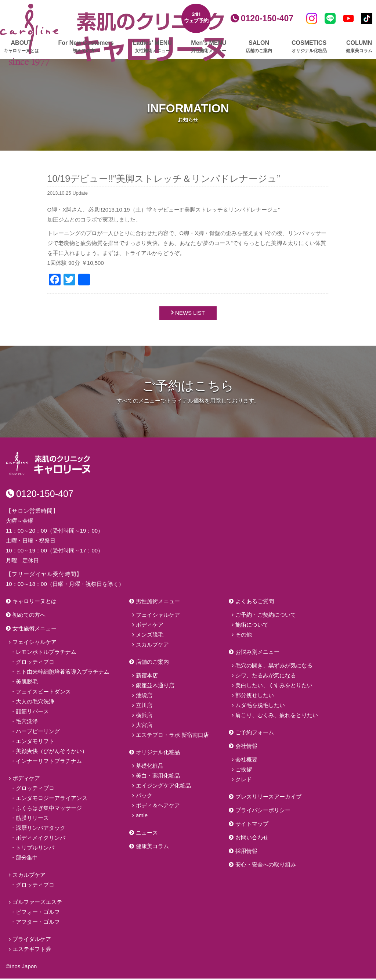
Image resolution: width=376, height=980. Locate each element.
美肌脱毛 (27, 683)
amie (142, 817)
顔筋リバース (32, 713)
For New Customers (86, 47)
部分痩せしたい (255, 697)
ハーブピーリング (38, 733)
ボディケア (26, 780)
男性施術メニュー (158, 603)
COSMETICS (309, 47)
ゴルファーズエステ (37, 903)
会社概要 (246, 761)
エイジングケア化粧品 (163, 787)
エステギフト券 (32, 950)
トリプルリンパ (35, 849)
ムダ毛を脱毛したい (260, 707)
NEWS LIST (190, 314)
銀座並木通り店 (155, 687)
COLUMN (359, 47)
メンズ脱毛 (150, 636)
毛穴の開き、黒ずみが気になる (274, 667)
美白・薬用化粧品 (158, 777)
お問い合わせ (252, 839)
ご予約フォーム (255, 734)
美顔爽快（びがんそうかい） (52, 752)
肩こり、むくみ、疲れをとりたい (277, 716)
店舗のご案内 (152, 663)
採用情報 (246, 852)
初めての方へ (29, 616)
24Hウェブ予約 (196, 17)
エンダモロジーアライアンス (52, 799)
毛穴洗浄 (27, 723)
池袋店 (144, 697)
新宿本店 (147, 677)
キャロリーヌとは (35, 603)
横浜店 (144, 716)
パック (144, 797)
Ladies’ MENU (152, 47)
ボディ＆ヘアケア (158, 807)
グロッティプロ (35, 663)
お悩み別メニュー (257, 653)
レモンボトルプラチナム (46, 653)
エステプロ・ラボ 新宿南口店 (172, 736)
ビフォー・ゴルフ (38, 913)
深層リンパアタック (41, 829)
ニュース (147, 834)
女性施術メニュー (35, 630)
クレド (244, 781)
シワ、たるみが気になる (266, 677)
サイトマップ (252, 825)
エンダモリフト (35, 743)
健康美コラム (152, 848)
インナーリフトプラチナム (49, 762)
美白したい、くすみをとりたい (274, 687)
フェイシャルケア (35, 643)
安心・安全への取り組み (266, 866)
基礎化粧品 (150, 767)
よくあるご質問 (255, 603)
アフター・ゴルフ (38, 923)
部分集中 (27, 859)
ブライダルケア (32, 941)
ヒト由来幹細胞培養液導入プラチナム (63, 673)
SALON (259, 47)
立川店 (144, 707)
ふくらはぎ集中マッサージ (49, 809)
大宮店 (144, 726)
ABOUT (21, 47)
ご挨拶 (244, 771)
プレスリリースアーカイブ (268, 798)
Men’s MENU (209, 47)
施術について (252, 626)
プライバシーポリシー (263, 812)
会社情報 (246, 747)
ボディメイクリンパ (41, 839)
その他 (244, 636)
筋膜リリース (32, 819)
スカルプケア (29, 876)
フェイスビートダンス (43, 693)
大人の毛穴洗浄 (35, 703)
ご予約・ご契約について (266, 616)
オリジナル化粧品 (158, 754)
